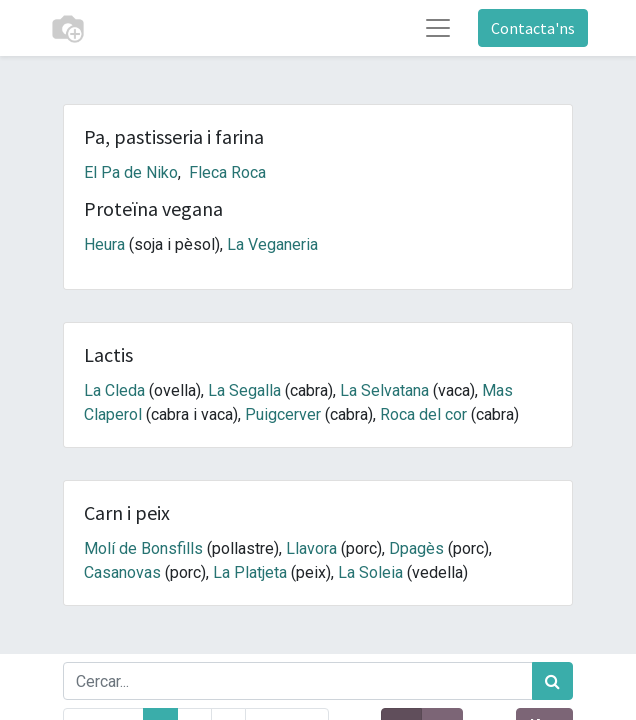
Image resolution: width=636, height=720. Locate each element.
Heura (104, 244)
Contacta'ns (533, 28)
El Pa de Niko (131, 172)
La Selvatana (384, 390)
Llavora (311, 548)
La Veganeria (272, 244)
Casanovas (122, 572)
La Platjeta (250, 572)
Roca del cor (423, 414)
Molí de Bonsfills (143, 548)
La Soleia (370, 572)
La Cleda (114, 390)
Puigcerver (283, 414)
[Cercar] (552, 681)
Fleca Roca (227, 172)
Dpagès (416, 548)
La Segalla (244, 390)
